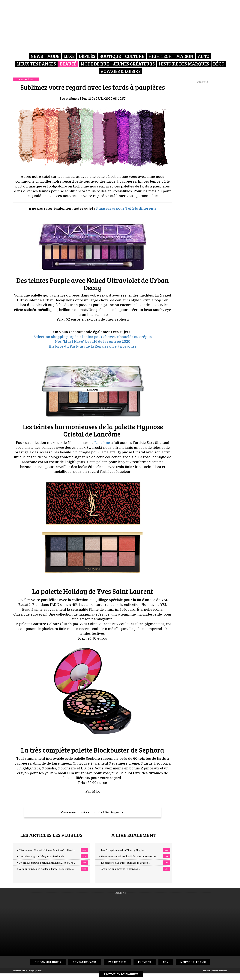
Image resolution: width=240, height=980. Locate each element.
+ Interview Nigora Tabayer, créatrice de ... (42, 857)
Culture (135, 56)
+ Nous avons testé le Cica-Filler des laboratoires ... (129, 857)
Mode (53, 56)
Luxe (69, 56)
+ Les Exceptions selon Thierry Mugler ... (123, 850)
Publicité (145, 962)
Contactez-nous (85, 962)
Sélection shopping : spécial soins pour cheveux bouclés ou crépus (93, 337)
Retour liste (26, 79)
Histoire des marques (184, 64)
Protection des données (121, 974)
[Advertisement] (202, 140)
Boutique (110, 56)
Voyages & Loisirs (120, 71)
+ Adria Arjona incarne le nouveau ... (120, 869)
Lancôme (102, 443)
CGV (166, 962)
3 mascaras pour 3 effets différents (126, 208)
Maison (185, 56)
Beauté (68, 64)
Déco (219, 64)
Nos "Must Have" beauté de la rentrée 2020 (93, 342)
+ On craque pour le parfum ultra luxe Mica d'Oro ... (46, 863)
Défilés (87, 56)
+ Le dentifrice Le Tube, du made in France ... (125, 863)
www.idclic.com (220, 971)
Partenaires (117, 962)
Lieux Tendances (36, 64)
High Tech (160, 56)
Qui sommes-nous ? (48, 962)
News (37, 56)
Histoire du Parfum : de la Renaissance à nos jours (93, 346)
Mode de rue (95, 64)
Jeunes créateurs (134, 64)
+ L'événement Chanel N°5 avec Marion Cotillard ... (46, 850)
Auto (204, 56)
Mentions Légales (193, 962)
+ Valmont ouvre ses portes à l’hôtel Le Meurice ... (45, 869)
